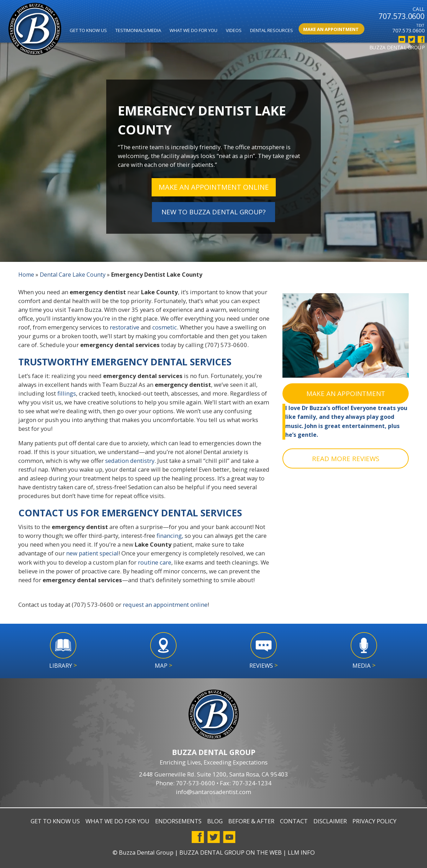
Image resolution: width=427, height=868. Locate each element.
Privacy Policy (374, 821)
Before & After (251, 821)
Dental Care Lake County (74, 275)
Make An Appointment (331, 29)
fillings (67, 394)
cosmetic (165, 328)
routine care (155, 562)
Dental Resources (272, 30)
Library (63, 665)
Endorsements (178, 821)
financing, (170, 536)
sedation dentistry (130, 461)
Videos (234, 30)
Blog (215, 821)
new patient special (92, 553)
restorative (125, 328)
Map (164, 665)
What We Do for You (193, 30)
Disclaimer (330, 821)
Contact (294, 821)
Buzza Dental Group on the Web (231, 852)
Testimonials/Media (138, 30)
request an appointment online (165, 605)
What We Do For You (117, 821)
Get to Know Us (88, 30)
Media (364, 665)
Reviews (264, 665)
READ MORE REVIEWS (346, 459)
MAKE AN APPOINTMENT (346, 394)
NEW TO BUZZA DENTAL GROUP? (213, 212)
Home (27, 275)
